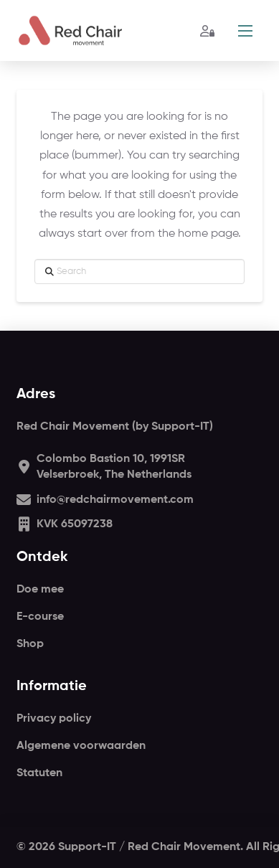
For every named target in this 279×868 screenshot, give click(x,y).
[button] (245, 31)
